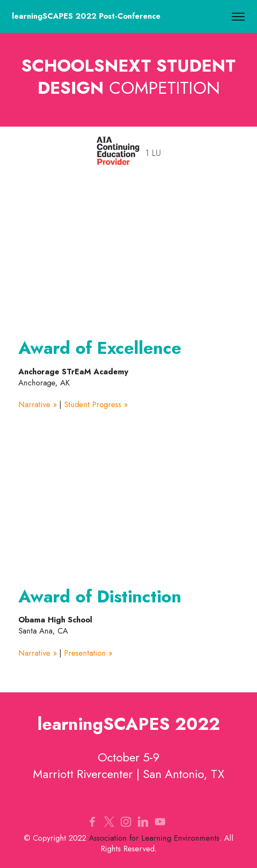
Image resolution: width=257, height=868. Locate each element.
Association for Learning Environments (154, 838)
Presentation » (88, 653)
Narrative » (38, 404)
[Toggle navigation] (238, 17)
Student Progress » (96, 404)
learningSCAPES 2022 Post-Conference (86, 16)
